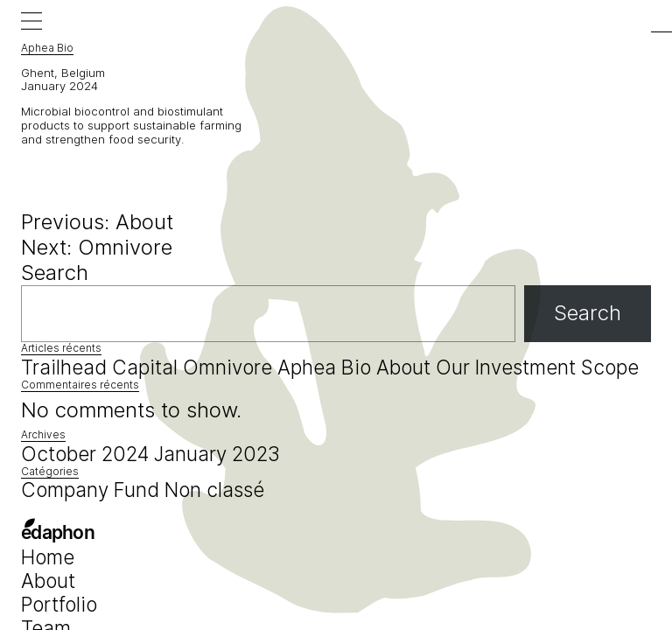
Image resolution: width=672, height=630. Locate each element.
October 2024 (85, 454)
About (403, 367)
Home (48, 557)
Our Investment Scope (537, 367)
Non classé (214, 490)
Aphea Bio (324, 367)
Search (55, 273)
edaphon (58, 533)
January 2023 (217, 454)
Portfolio (59, 604)
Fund (136, 490)
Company (65, 490)
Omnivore (227, 367)
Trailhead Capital (99, 367)
